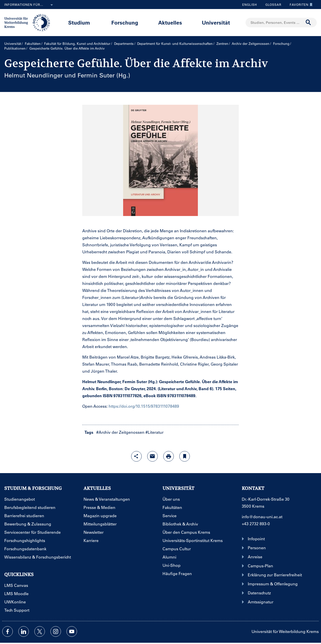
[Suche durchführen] (308, 23)
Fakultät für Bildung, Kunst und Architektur (77, 43)
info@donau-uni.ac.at (262, 517)
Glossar (271, 5)
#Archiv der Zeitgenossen (120, 432)
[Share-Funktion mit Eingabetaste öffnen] (136, 456)
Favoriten (300, 5)
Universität (216, 22)
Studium (79, 22)
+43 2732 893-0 (256, 524)
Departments (124, 43)
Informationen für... (30, 5)
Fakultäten (33, 43)
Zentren (222, 43)
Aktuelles (170, 22)
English (250, 5)
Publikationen (15, 48)
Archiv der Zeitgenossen (251, 43)
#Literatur (154, 432)
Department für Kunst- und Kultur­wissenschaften (175, 43)
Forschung (125, 22)
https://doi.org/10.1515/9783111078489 (144, 406)
